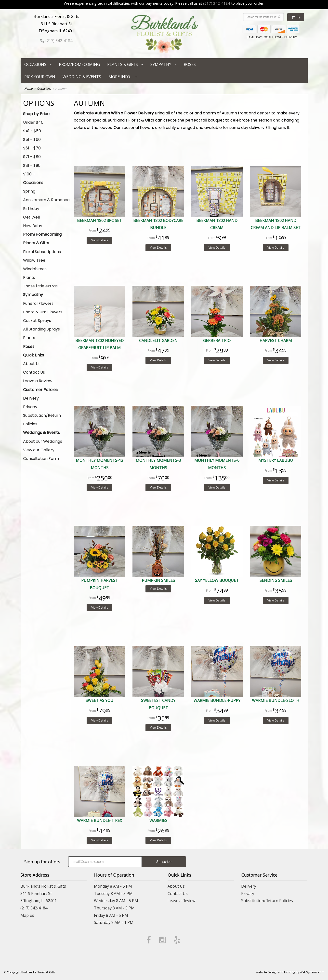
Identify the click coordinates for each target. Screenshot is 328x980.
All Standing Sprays (41, 329)
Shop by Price (36, 114)
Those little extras (40, 286)
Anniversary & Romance (46, 200)
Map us (27, 915)
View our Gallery (39, 450)
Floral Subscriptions (42, 252)
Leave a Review (38, 381)
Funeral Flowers (38, 303)
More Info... (120, 77)
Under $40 (33, 122)
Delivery (31, 398)
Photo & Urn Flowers (43, 312)
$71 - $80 (32, 157)
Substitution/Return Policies (42, 420)
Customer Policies (40, 390)
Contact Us (34, 372)
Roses (190, 64)
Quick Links (33, 355)
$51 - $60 (32, 140)
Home (28, 89)
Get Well (31, 217)
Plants (29, 277)
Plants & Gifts (123, 64)
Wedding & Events (82, 77)
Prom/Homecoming (79, 64)
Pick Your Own (40, 77)
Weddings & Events (41, 433)
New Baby (33, 226)
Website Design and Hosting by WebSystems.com (290, 972)
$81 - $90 (32, 165)
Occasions (35, 64)
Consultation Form (41, 459)
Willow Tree (34, 260)
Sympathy (161, 64)
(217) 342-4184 (217, 3)
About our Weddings (43, 441)
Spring (29, 191)
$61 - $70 (32, 148)
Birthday (31, 209)
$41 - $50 (32, 131)
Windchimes (35, 269)
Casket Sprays (37, 321)
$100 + (29, 174)
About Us (32, 364)
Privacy (30, 407)
